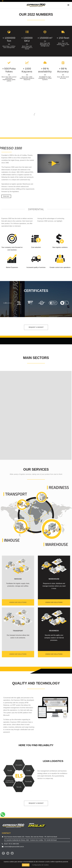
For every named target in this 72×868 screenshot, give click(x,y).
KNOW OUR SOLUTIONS (18, 602)
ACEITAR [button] (26, 865)
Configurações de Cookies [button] (40, 865)
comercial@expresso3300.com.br (14, 847)
